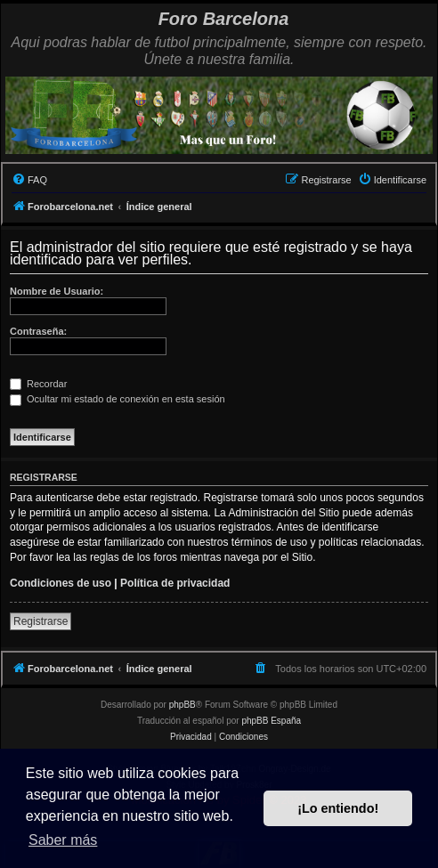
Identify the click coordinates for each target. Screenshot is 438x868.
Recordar (38, 384)
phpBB (182, 705)
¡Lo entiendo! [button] (338, 808)
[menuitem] (29, 180)
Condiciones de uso (61, 583)
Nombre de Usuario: (57, 291)
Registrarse (41, 621)
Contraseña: (38, 331)
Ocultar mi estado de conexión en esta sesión (118, 399)
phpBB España (271, 721)
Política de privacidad (175, 583)
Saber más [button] (63, 840)
